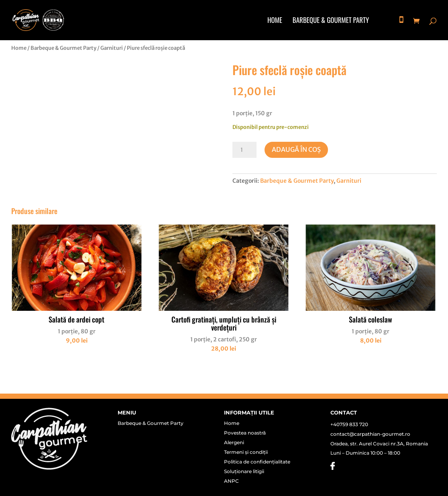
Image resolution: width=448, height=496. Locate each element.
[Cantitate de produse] (244, 150)
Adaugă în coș (296, 149)
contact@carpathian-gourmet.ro (370, 434)
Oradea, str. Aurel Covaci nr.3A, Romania (379, 444)
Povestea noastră (245, 433)
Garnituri (112, 48)
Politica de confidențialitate (257, 462)
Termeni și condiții (246, 452)
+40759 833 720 (349, 424)
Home (275, 21)
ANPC (231, 481)
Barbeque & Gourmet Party (331, 21)
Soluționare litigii (244, 472)
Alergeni (234, 443)
